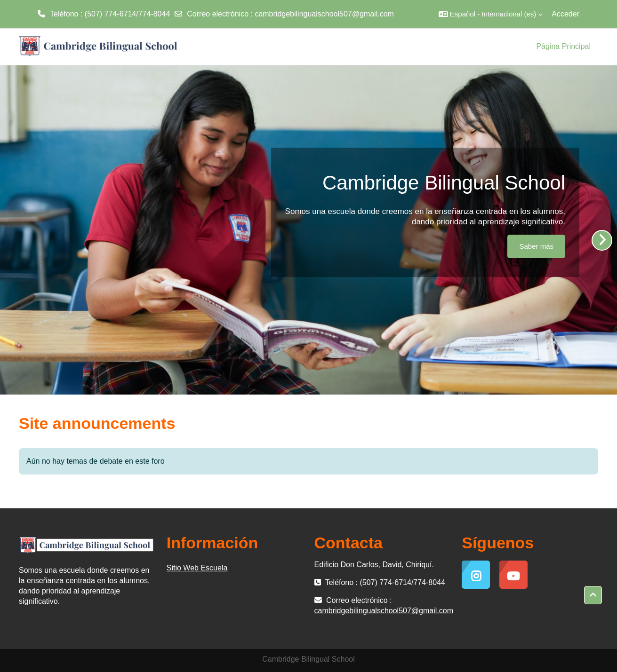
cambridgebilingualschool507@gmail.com (324, 14)
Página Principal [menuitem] (563, 46)
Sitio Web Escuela (197, 568)
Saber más (536, 246)
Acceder (565, 14)
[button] (490, 14)
